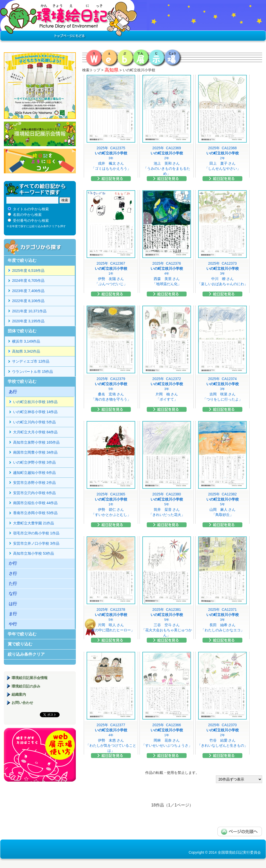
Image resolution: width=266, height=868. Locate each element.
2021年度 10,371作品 (29, 311)
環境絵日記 (69, 22)
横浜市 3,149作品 (26, 341)
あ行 (13, 392)
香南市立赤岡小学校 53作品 (35, 513)
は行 (13, 604)
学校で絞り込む (22, 381)
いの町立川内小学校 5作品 (34, 422)
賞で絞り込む (20, 644)
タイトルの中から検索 (31, 209)
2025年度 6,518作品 (28, 271)
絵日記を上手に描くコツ (40, 161)
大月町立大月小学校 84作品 (35, 432)
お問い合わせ (22, 703)
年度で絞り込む (22, 260)
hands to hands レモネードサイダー (40, 86)
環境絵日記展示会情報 (40, 134)
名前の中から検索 (27, 215)
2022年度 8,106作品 (28, 301)
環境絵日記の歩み (26, 686)
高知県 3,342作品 (26, 351)
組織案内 (19, 694)
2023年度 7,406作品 (28, 291)
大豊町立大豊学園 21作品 (34, 523)
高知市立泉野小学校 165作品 (36, 442)
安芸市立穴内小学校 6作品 (34, 493)
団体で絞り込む (22, 331)
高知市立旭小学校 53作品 (34, 553)
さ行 (13, 573)
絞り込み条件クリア (26, 654)
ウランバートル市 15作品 (33, 372)
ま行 (13, 614)
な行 (13, 593)
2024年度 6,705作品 (28, 281)
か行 (13, 563)
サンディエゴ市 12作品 (31, 361)
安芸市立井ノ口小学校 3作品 (36, 543)
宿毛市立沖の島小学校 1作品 (36, 533)
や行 (13, 624)
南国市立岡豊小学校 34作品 (35, 452)
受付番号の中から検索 (31, 221)
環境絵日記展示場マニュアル (40, 755)
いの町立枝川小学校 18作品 (35, 402)
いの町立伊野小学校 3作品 (34, 462)
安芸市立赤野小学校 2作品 (34, 483)
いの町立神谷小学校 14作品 (35, 412)
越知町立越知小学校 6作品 (34, 473)
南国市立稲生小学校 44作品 (35, 503)
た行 (13, 583)
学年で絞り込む (22, 634)
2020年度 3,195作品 (28, 321)
